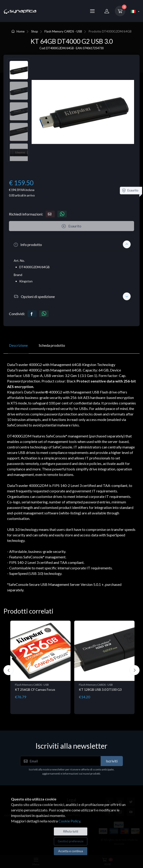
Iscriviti (112, 761)
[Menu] (92, 11)
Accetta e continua (71, 851)
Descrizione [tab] (18, 345)
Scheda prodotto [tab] (52, 345)
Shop (35, 31)
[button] (71, 244)
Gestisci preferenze (71, 841)
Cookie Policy (69, 821)
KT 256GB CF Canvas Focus (35, 689)
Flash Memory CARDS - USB (63, 31)
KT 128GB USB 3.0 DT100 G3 (100, 689)
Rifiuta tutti (71, 831)
